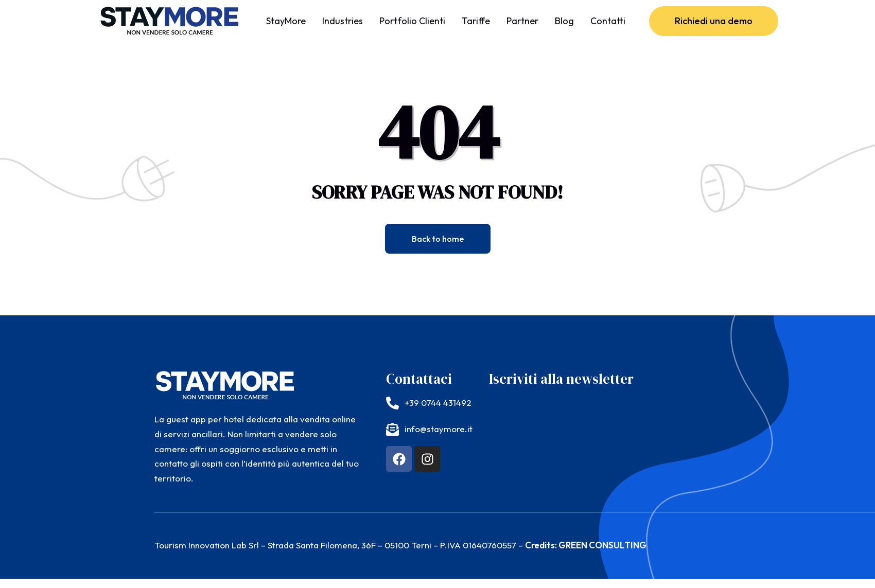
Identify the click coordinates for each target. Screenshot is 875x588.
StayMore (286, 21)
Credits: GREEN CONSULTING (586, 545)
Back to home (438, 239)
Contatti (608, 21)
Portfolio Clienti (412, 21)
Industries (343, 21)
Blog (564, 21)
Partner (522, 21)
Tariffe (476, 21)
